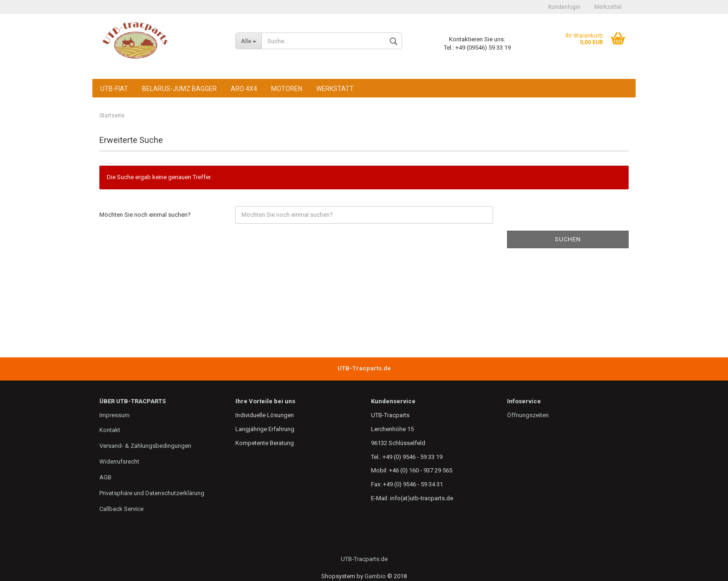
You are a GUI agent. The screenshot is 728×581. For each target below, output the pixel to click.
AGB (105, 477)
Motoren (287, 89)
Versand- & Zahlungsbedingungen (145, 446)
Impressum (114, 415)
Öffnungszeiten (528, 415)
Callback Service (121, 509)
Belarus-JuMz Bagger (179, 89)
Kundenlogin (564, 7)
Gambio (375, 576)
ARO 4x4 (244, 89)
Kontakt (110, 430)
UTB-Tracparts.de (364, 559)
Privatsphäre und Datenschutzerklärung (152, 493)
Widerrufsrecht (119, 462)
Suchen (568, 239)
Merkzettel (608, 7)
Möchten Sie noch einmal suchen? (145, 215)
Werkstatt (335, 89)
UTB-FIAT (114, 89)
